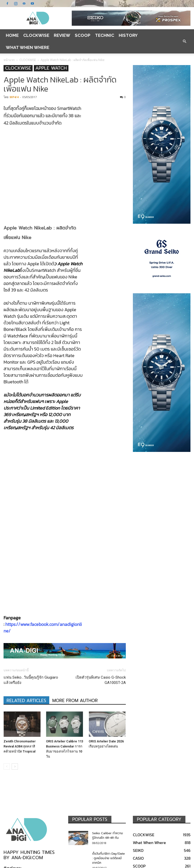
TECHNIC (105, 35)
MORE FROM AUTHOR (75, 641)
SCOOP (83, 35)
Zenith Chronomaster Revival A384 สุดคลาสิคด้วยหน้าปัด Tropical (20, 687)
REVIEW (62, 35)
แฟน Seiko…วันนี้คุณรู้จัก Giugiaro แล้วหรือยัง (31, 621)
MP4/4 (14, 97)
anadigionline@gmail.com (31, 814)
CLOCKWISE (36, 35)
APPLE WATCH (51, 68)
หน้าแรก (9, 60)
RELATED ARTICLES (26, 641)
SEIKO (138, 791)
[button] (184, 41)
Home (12, 35)
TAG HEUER (143, 838)
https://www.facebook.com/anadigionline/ (43, 568)
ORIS (137, 822)
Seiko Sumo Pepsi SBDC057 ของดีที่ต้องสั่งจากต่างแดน (109, 823)
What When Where (28, 47)
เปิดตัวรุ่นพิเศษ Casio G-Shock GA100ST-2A (101, 621)
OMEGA (140, 830)
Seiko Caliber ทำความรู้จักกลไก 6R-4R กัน (108, 776)
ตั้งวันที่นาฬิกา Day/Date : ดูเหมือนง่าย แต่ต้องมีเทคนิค (108, 799)
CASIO (138, 799)
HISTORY (128, 35)
